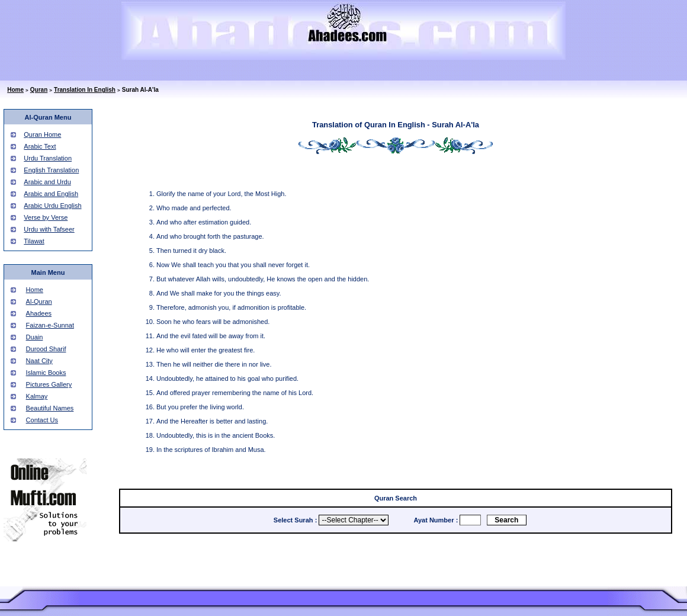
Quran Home (42, 134)
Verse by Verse (46, 217)
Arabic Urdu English (52, 206)
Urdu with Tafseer (49, 229)
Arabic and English (51, 194)
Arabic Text (40, 146)
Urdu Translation (48, 158)
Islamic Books (46, 373)
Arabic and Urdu (47, 182)
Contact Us (42, 420)
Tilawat (34, 241)
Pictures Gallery (49, 384)
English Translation (51, 170)
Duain (35, 337)
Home (15, 90)
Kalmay (37, 396)
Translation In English (85, 90)
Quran (39, 90)
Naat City (39, 361)
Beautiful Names (50, 408)
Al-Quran (39, 301)
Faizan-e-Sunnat (50, 325)
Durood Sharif (46, 349)
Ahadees (39, 313)
